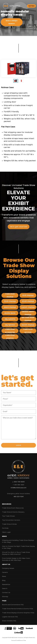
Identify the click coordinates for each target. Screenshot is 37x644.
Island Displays (11, 307)
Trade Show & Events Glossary (13, 512)
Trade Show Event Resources (13, 508)
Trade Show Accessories (11, 331)
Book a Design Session (12, 22)
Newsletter (6, 585)
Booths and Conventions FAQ (13, 605)
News (4, 536)
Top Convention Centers (11, 520)
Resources (7, 504)
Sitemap (5, 597)
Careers (5, 572)
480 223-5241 (19, 497)
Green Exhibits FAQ (9, 621)
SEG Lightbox (11, 325)
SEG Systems (11, 319)
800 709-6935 (19, 482)
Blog (4, 580)
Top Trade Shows (8, 516)
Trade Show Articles (9, 524)
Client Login (6, 532)
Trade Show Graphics (11, 337)
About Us (6, 564)
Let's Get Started (19, 228)
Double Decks (11, 313)
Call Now (31, 6)
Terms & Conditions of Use (19, 641)
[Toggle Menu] (3, 16)
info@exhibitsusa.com (18, 488)
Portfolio (5, 528)
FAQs (4, 601)
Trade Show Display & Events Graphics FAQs (18, 613)
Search (5, 589)
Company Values (8, 568)
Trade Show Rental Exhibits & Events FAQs (18, 609)
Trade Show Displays (11, 295)
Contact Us (6, 593)
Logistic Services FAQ (10, 617)
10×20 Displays (11, 301)
